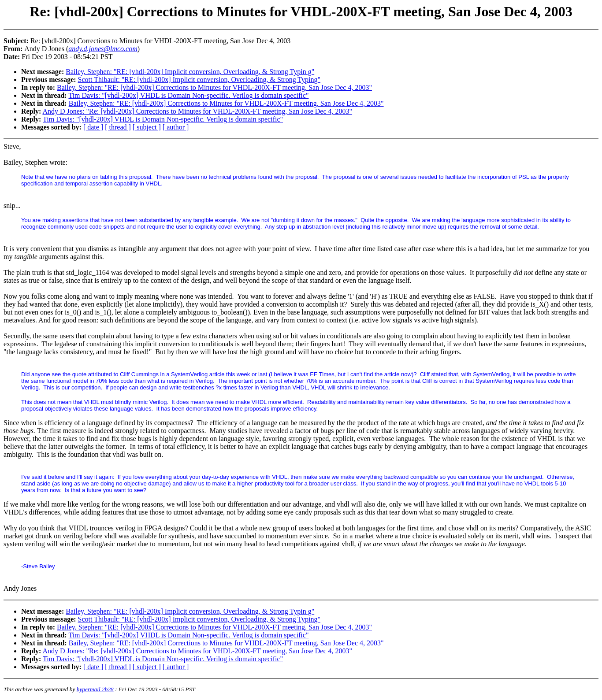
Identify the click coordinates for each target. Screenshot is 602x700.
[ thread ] (118, 127)
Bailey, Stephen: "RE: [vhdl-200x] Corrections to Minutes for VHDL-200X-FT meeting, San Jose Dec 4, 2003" (214, 87)
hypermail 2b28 (95, 689)
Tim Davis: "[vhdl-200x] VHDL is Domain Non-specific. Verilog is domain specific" (188, 95)
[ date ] (93, 127)
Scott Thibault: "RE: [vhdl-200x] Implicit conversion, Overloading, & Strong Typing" (199, 80)
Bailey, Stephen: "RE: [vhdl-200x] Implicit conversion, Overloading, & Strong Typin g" (190, 72)
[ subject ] (147, 127)
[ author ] (176, 127)
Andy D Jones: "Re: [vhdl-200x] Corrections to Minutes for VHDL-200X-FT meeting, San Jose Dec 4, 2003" (197, 111)
